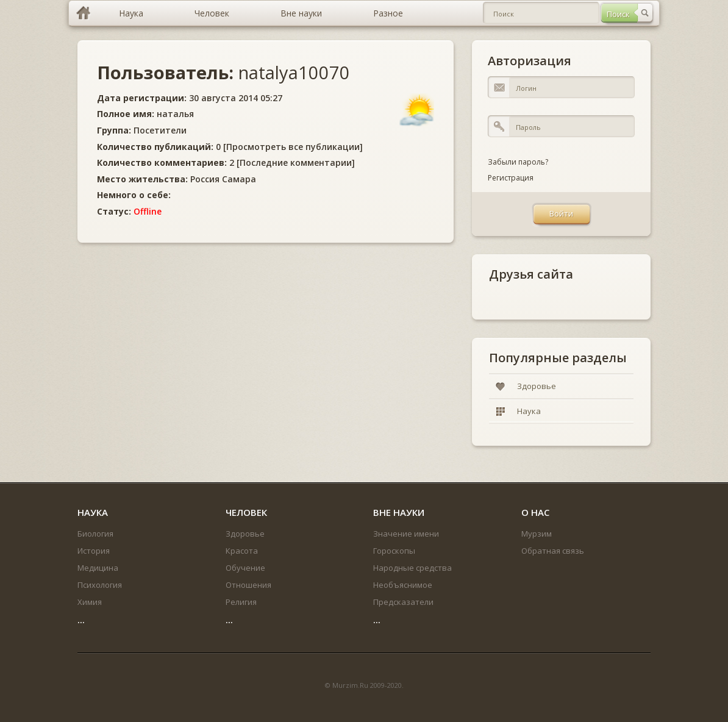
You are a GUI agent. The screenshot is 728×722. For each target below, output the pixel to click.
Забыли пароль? (518, 162)
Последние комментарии (296, 163)
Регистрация (511, 178)
